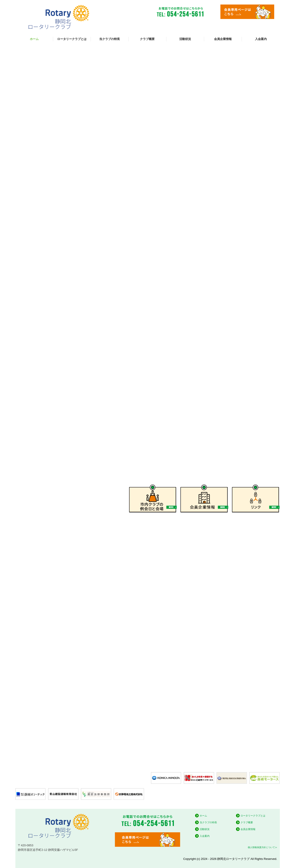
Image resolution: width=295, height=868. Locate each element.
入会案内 (261, 39)
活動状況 (185, 39)
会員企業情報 (223, 39)
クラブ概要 (147, 39)
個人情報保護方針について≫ (262, 847)
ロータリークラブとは (72, 39)
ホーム (34, 39)
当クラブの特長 (110, 39)
